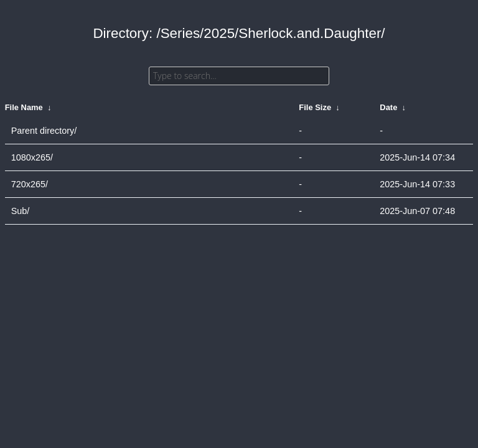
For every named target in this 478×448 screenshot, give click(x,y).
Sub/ (21, 211)
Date (388, 107)
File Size (315, 107)
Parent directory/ (44, 131)
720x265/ (30, 184)
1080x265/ (32, 157)
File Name (24, 107)
